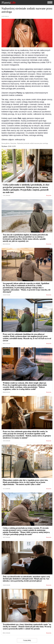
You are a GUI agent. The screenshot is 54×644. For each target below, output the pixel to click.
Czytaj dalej (27, 640)
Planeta (9, 3)
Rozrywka (49, 195)
